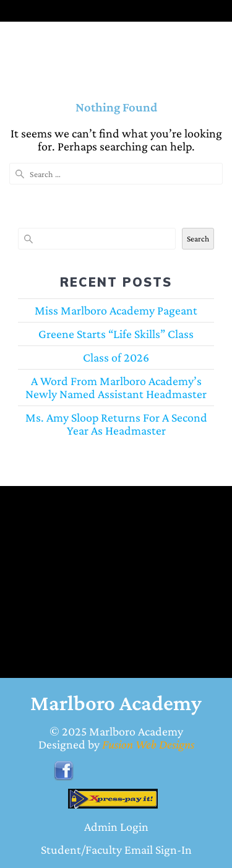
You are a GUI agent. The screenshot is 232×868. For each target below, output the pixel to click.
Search (198, 239)
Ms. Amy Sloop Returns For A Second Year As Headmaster (116, 424)
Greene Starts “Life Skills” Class (116, 334)
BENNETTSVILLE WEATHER (107, 557)
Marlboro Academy (136, 731)
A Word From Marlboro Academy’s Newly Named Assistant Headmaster (116, 387)
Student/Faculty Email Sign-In (116, 849)
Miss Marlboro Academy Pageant (116, 310)
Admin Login (116, 827)
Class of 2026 (116, 357)
